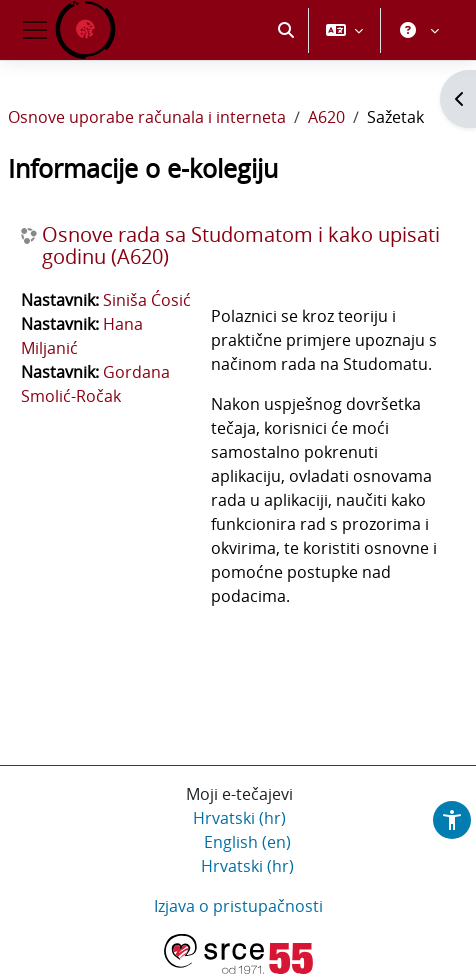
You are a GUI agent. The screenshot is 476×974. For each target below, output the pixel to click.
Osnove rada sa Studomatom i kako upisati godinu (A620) (241, 246)
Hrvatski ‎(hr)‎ (239, 818)
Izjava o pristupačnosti (238, 906)
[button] (286, 30)
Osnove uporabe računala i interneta (147, 117)
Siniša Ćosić (147, 300)
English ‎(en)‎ (247, 842)
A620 (326, 117)
